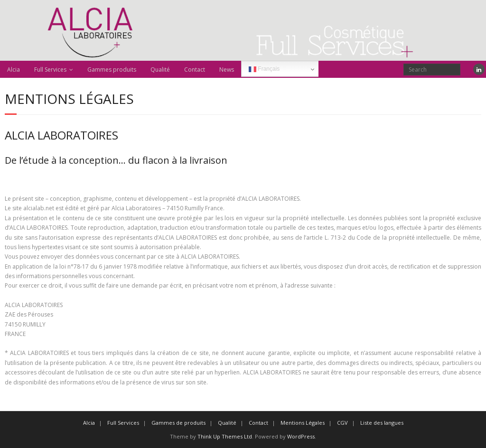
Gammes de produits (178, 423)
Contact (195, 70)
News (227, 70)
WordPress (301, 436)
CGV (342, 423)
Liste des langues (382, 423)
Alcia (14, 70)
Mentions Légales (303, 423)
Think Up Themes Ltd (225, 436)
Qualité (160, 70)
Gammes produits (112, 70)
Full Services (50, 70)
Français (264, 69)
